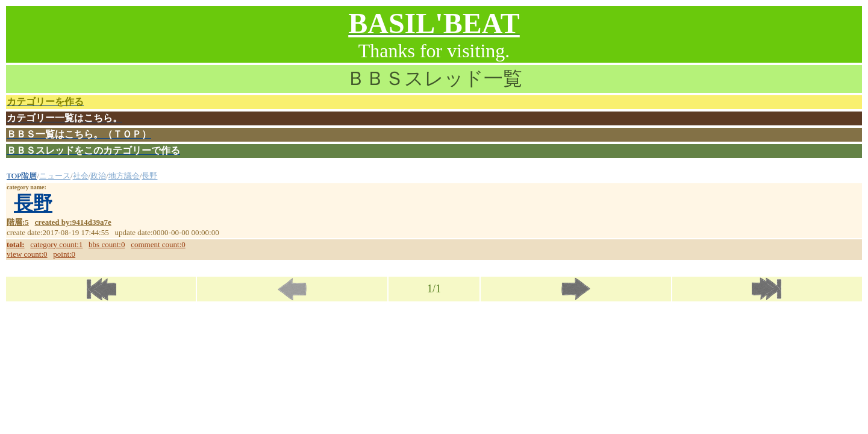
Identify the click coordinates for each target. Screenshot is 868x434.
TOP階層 (22, 176)
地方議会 (124, 176)
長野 (149, 176)
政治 (98, 176)
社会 (81, 176)
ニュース (55, 176)
